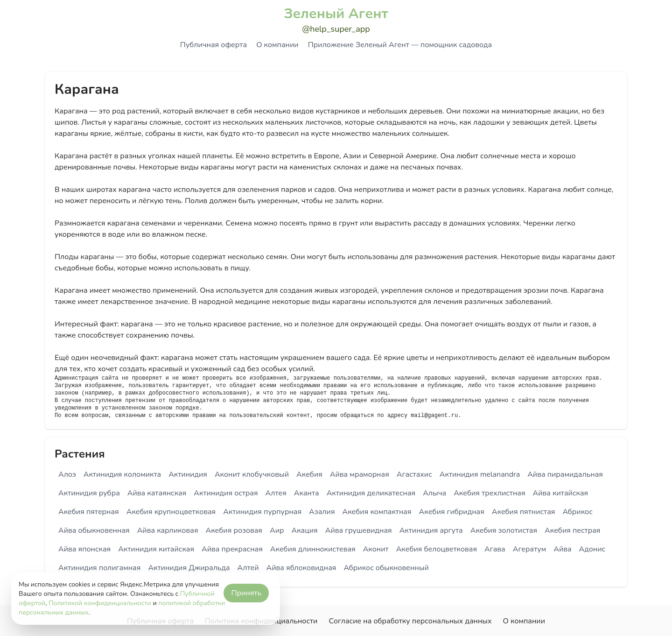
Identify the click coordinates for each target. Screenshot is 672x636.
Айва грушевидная (359, 530)
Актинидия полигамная (99, 568)
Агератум (529, 549)
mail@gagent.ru (434, 416)
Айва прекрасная (232, 549)
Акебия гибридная (452, 512)
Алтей (248, 568)
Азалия (322, 512)
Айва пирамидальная (565, 474)
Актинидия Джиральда (189, 568)
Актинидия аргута (431, 530)
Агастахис (414, 474)
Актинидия (188, 474)
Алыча (434, 493)
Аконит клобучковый (252, 474)
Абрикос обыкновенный (386, 568)
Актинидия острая (226, 493)
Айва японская (84, 549)
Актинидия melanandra (480, 474)
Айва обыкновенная (94, 530)
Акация (304, 530)
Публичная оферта (213, 45)
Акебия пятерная (89, 512)
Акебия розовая (234, 530)
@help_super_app (336, 29)
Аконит (376, 549)
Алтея (276, 493)
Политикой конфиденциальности (100, 603)
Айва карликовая (168, 530)
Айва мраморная (360, 474)
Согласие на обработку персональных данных (410, 621)
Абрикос (577, 512)
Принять (246, 593)
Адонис (592, 549)
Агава (495, 549)
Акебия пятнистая (524, 512)
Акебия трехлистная (489, 493)
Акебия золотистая (504, 530)
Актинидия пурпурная (262, 512)
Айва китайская (561, 493)
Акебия (309, 474)
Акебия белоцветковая (437, 549)
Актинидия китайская (156, 549)
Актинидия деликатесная (371, 493)
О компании (277, 45)
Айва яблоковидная (301, 568)
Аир (277, 530)
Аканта (307, 493)
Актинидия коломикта (122, 474)
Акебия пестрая (572, 530)
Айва (562, 549)
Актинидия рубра (89, 493)
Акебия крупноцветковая (171, 512)
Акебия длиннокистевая (313, 549)
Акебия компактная (377, 512)
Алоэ (67, 474)
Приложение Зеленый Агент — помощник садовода (400, 45)
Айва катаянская (157, 493)
